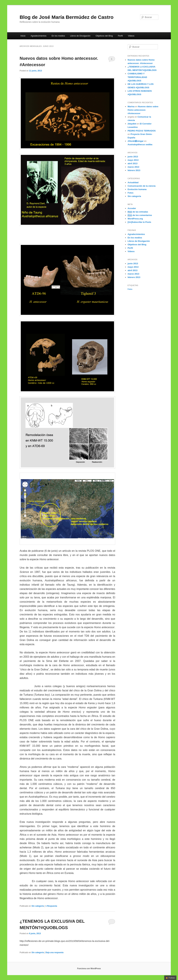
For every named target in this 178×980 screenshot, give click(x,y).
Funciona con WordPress (89, 969)
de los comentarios (140, 215)
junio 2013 (133, 157)
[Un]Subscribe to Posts (139, 222)
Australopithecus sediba (140, 144)
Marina (131, 106)
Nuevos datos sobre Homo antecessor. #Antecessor (143, 110)
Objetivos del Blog (104, 36)
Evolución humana (137, 189)
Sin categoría (38, 906)
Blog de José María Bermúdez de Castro (67, 17)
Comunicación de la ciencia (142, 186)
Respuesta (51, 906)
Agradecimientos (39, 36)
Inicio (23, 36)
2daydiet (132, 124)
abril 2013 (133, 163)
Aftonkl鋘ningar (136, 141)
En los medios (58, 36)
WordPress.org (135, 219)
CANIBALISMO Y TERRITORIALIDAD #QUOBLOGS (137, 77)
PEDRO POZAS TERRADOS (142, 131)
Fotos (130, 193)
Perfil (120, 36)
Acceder (132, 208)
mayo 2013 (133, 160)
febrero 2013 (134, 170)
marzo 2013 (133, 167)
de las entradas (138, 212)
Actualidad (133, 182)
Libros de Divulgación (80, 36)
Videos (131, 36)
